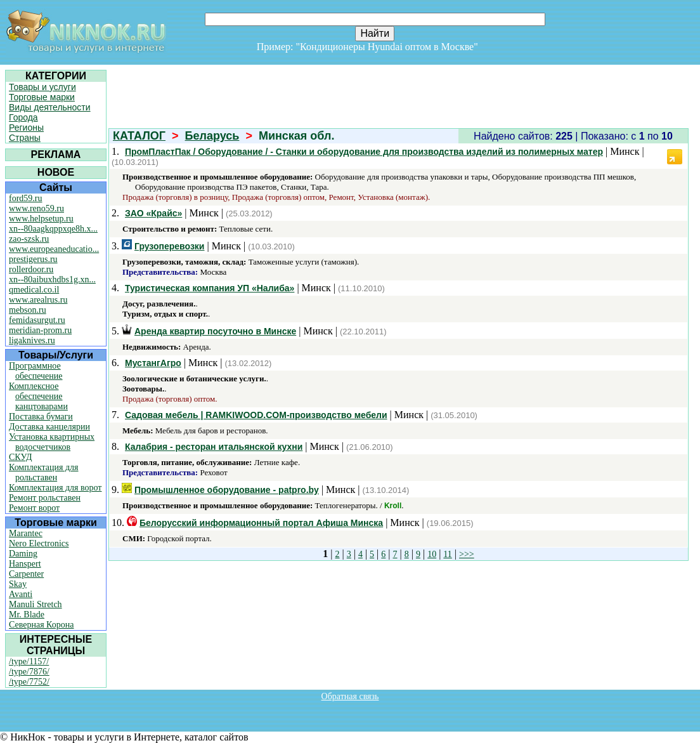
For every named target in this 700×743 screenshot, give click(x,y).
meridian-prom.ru (40, 330)
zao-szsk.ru (29, 239)
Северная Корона (41, 625)
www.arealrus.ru (38, 300)
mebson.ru (28, 310)
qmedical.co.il (34, 290)
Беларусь (212, 136)
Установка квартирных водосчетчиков (52, 442)
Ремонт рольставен (45, 498)
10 (432, 554)
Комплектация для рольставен (44, 472)
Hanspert (25, 564)
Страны (25, 138)
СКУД (20, 457)
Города (23, 117)
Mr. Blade (27, 615)
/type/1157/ (29, 661)
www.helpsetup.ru (41, 219)
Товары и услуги (42, 87)
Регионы (26, 128)
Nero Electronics (39, 543)
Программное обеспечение (36, 371)
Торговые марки (42, 97)
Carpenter (26, 574)
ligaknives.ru (32, 340)
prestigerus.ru (33, 259)
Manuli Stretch (36, 604)
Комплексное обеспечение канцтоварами (38, 396)
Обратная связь (350, 696)
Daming (23, 554)
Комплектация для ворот (55, 488)
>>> (467, 554)
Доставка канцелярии (49, 427)
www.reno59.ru (36, 208)
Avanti (21, 594)
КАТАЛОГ (139, 136)
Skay (18, 584)
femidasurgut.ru (37, 320)
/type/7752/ (29, 682)
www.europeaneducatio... (54, 249)
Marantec (26, 533)
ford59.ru (26, 198)
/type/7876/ (29, 672)
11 (447, 554)
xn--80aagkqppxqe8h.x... (53, 229)
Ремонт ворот (34, 508)
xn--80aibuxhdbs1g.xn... (52, 279)
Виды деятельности (50, 107)
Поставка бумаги (41, 417)
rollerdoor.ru (31, 269)
